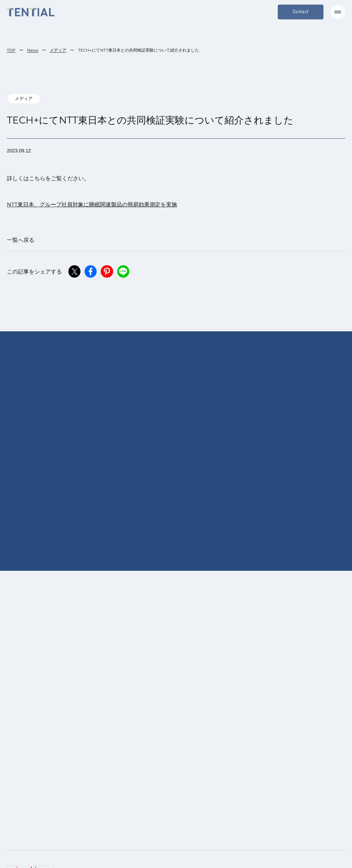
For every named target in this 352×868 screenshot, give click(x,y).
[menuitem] (153, 850)
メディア (59, 50)
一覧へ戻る (21, 240)
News (33, 50)
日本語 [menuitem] (156, 850)
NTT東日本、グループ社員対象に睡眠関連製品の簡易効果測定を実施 (92, 205)
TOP (11, 50)
